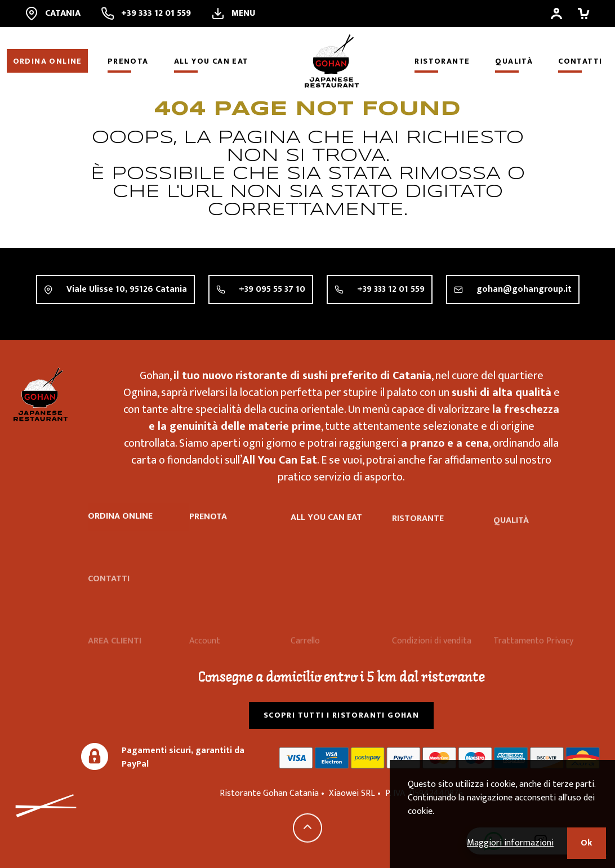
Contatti (580, 61)
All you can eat (211, 61)
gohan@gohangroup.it (524, 290)
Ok (587, 843)
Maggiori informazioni (510, 843)
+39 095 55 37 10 (272, 289)
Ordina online (48, 61)
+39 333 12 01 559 (391, 289)
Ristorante (442, 61)
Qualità (514, 61)
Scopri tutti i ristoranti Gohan (341, 715)
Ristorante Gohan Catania (41, 394)
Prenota (128, 61)
